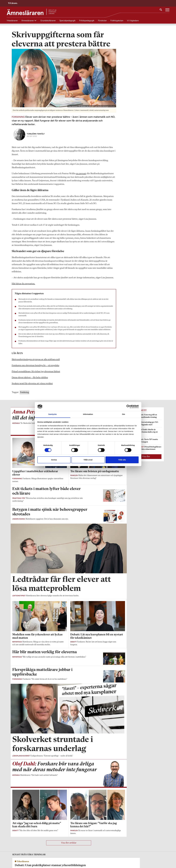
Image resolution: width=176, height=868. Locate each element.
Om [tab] (124, 414)
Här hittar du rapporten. (23, 287)
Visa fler (146, 460)
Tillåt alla (122, 460)
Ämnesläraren (28, 21)
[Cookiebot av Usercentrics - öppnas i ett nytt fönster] (128, 406)
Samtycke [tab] (52, 414)
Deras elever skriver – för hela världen (30, 381)
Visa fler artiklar (69, 846)
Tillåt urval (88, 460)
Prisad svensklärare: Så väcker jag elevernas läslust (36, 375)
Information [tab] (88, 414)
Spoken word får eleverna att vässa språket (32, 387)
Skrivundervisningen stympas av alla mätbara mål (36, 363)
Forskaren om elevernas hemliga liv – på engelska (35, 369)
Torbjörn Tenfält (36, 137)
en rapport (81, 177)
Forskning (25, 396)
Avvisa (54, 460)
